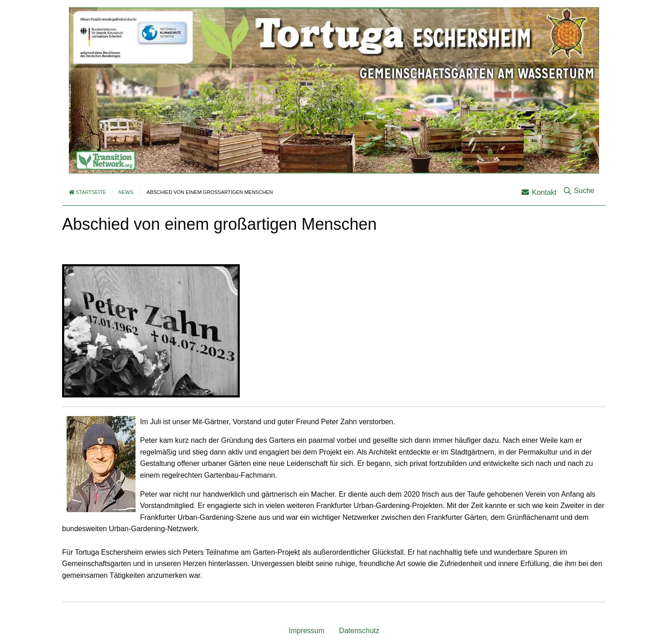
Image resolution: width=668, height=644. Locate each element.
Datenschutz (359, 631)
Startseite (87, 192)
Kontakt (539, 192)
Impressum (307, 631)
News (126, 192)
